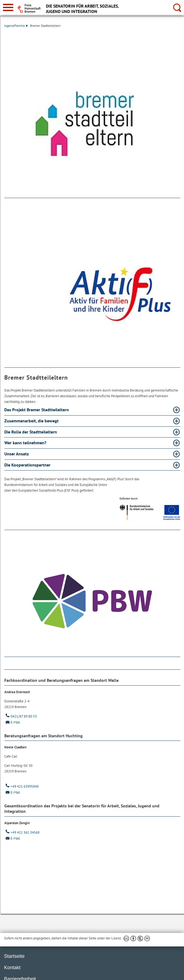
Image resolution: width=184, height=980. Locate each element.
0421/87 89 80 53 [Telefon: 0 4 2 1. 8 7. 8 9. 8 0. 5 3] (21, 716)
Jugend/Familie (16, 26)
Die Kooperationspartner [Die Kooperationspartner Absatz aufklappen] (28, 465)
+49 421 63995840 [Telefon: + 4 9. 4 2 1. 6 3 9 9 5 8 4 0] (21, 786)
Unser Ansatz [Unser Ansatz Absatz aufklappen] (17, 454)
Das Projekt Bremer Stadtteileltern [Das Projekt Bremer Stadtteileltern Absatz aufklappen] (37, 410)
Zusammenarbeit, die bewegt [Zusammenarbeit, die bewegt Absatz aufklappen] (32, 421)
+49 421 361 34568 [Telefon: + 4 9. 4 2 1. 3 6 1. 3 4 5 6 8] (22, 832)
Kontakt (12, 968)
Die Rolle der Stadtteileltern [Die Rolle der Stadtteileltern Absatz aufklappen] (31, 432)
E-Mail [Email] (12, 722)
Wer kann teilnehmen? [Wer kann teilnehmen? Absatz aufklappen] (26, 443)
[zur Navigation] (8, 7)
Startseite (14, 956)
